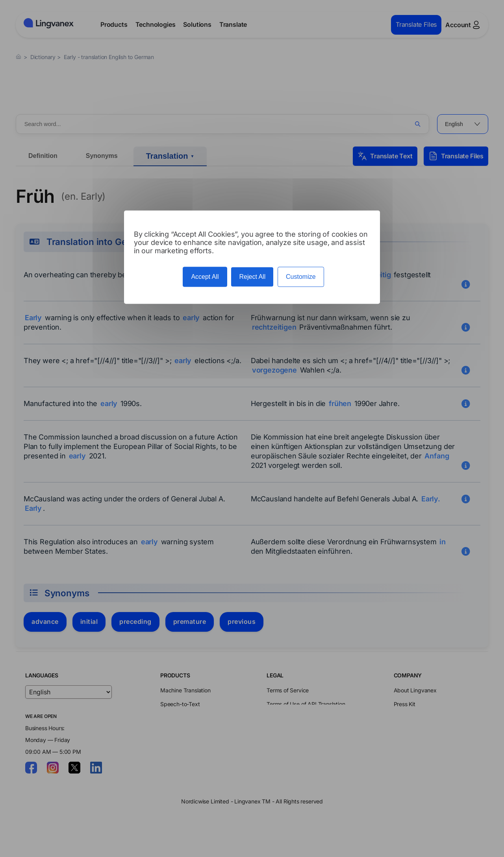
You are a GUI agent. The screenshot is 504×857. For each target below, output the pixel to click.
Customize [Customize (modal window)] (301, 277)
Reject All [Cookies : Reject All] (252, 277)
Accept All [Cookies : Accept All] (205, 277)
